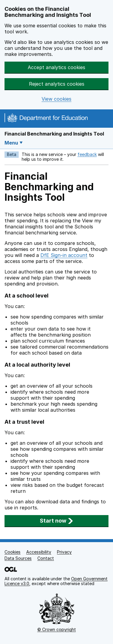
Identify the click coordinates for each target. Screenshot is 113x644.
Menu (11, 143)
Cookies (13, 552)
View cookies (56, 99)
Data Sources (18, 558)
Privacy (64, 552)
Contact (46, 558)
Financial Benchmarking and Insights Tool (54, 134)
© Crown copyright (57, 629)
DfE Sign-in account (64, 255)
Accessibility (39, 552)
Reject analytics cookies (57, 84)
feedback (87, 154)
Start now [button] (56, 521)
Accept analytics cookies (56, 67)
